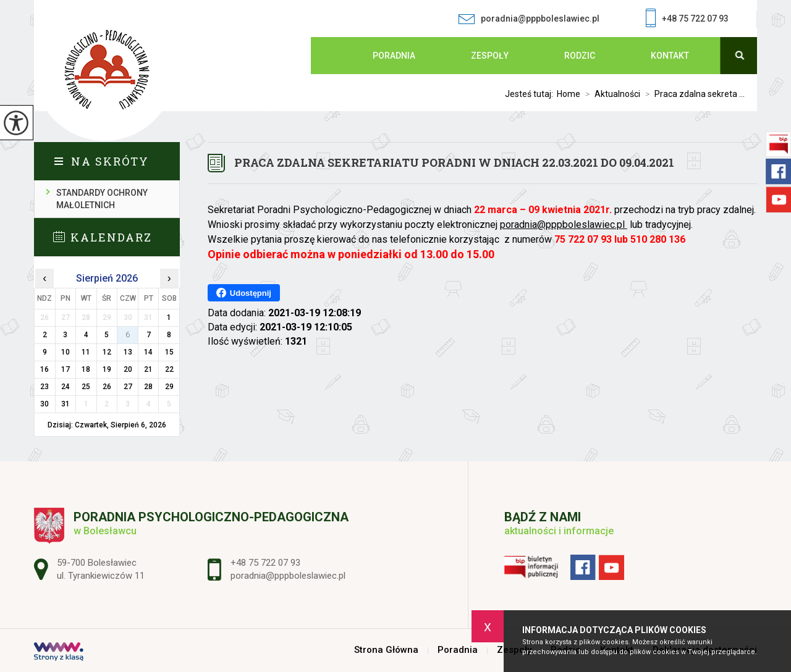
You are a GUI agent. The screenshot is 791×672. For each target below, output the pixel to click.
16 (44, 369)
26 (107, 387)
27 (128, 387)
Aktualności (610, 94)
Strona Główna (336, 56)
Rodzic (580, 56)
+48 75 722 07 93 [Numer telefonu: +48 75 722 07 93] (265, 563)
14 (148, 352)
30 (44, 404)
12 (107, 352)
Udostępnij (244, 293)
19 (107, 369)
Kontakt (670, 56)
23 (44, 387)
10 (66, 352)
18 (86, 369)
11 (86, 352)
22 (169, 369)
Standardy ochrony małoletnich (102, 199)
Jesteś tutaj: (531, 94)
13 (128, 352)
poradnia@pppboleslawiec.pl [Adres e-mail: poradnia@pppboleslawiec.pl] (288, 576)
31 (66, 404)
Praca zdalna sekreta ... (692, 94)
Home (569, 94)
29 (169, 387)
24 (66, 387)
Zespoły (490, 56)
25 (86, 387)
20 (128, 369)
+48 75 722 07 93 (687, 19)
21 (148, 369)
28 (148, 387)
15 (169, 352)
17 (66, 369)
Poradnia (394, 56)
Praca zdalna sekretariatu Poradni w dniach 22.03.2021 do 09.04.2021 (454, 162)
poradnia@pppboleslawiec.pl (529, 19)
